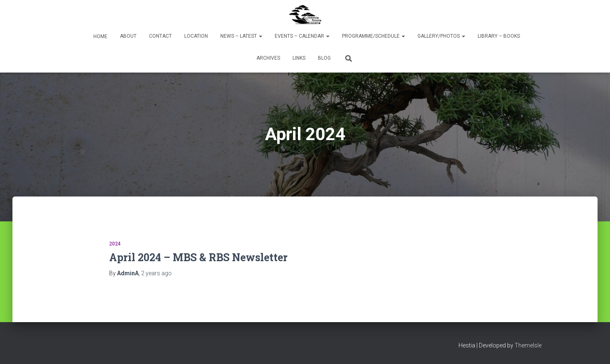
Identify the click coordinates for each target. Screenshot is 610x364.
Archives (268, 58)
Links (299, 58)
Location (196, 36)
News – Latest (241, 36)
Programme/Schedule (373, 36)
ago (156, 273)
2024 (115, 244)
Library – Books (499, 36)
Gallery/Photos (441, 36)
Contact (160, 36)
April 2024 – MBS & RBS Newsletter (198, 257)
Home (100, 36)
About (128, 36)
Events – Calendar (302, 36)
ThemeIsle (528, 345)
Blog (324, 58)
